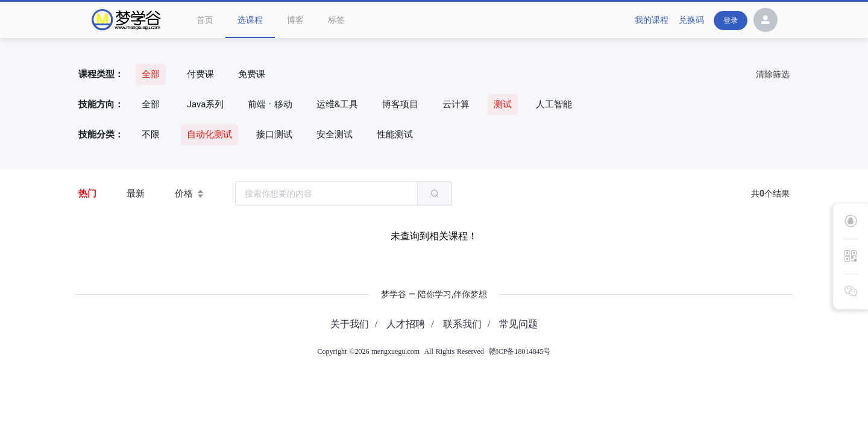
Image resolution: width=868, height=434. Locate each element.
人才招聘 (406, 324)
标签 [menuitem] (336, 20)
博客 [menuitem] (295, 20)
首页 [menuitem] (205, 20)
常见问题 (518, 324)
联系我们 (462, 324)
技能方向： (101, 104)
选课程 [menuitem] (250, 20)
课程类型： (101, 74)
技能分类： (101, 134)
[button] (766, 22)
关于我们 (350, 324)
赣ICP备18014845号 (520, 351)
